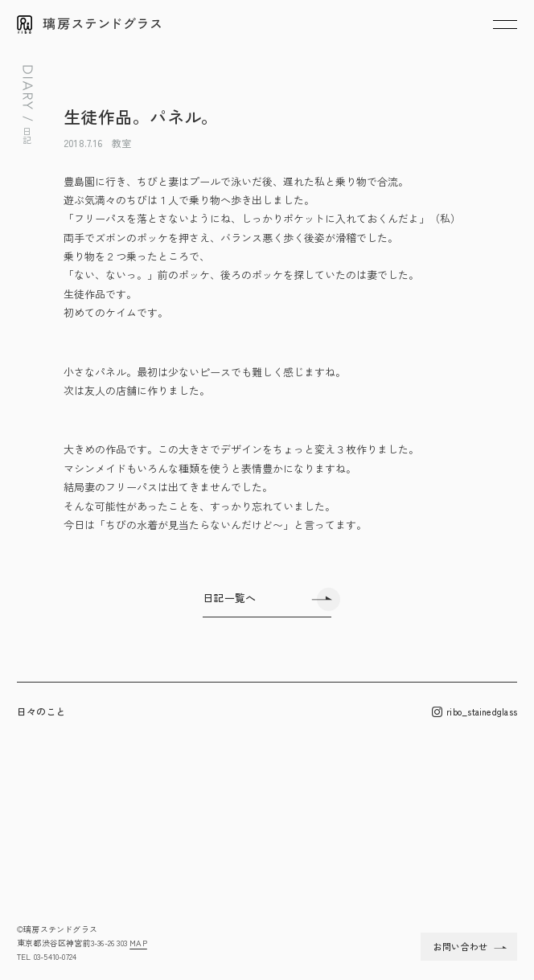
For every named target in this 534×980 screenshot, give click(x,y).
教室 (121, 143)
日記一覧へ (229, 598)
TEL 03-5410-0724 (47, 956)
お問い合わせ (460, 946)
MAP (138, 943)
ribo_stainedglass (474, 712)
